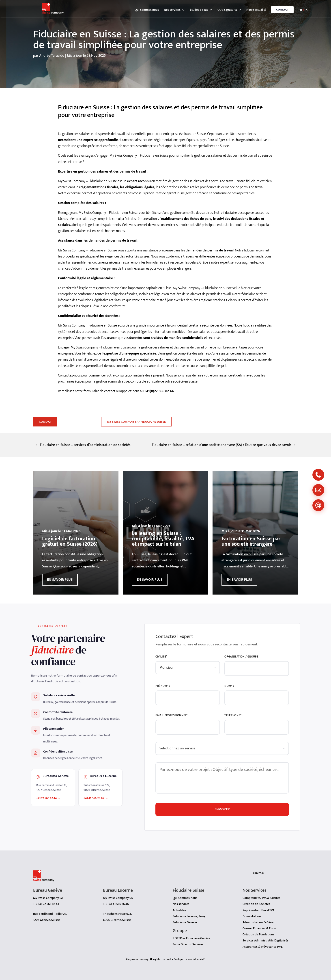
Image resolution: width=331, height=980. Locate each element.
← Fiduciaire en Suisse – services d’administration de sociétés (83, 445)
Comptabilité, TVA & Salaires (261, 896)
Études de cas (199, 10)
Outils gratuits (227, 10)
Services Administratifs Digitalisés (265, 938)
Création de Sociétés (256, 902)
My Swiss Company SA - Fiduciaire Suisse (136, 422)
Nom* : (229, 686)
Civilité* (161, 657)
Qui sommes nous (147, 10)
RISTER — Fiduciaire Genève (191, 936)
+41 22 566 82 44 (46, 798)
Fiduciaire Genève (185, 920)
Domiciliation (252, 914)
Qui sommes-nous (185, 896)
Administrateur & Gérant (259, 920)
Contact (282, 10)
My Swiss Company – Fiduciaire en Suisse (108, 213)
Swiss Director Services (188, 942)
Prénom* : (163, 686)
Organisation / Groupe (241, 657)
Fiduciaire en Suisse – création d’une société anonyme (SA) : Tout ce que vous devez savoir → (224, 445)
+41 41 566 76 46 (94, 798)
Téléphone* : (234, 715)
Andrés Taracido (52, 56)
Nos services (172, 10)
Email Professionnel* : (172, 715)
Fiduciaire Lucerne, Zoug (189, 914)
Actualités (179, 908)
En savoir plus (60, 580)
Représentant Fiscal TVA (258, 908)
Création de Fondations (258, 932)
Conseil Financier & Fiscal (259, 926)
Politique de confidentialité (189, 957)
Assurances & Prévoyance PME (263, 944)
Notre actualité (256, 10)
